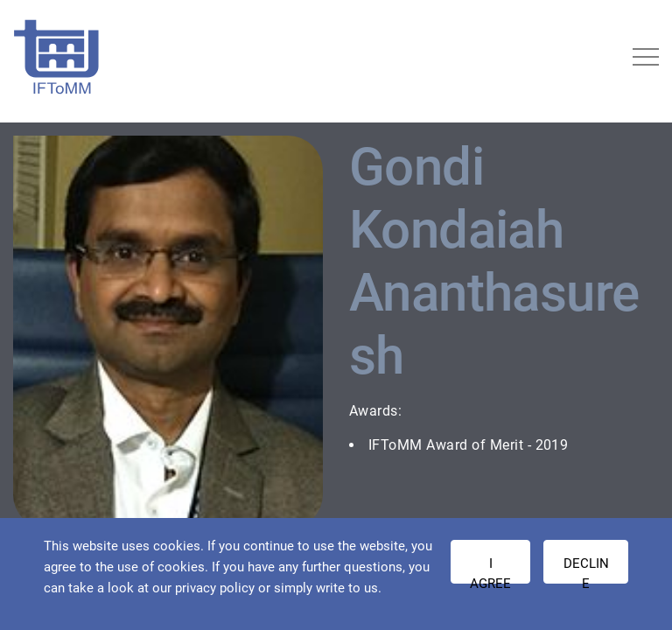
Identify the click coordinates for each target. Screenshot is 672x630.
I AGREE (490, 570)
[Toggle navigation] (646, 57)
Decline (586, 570)
